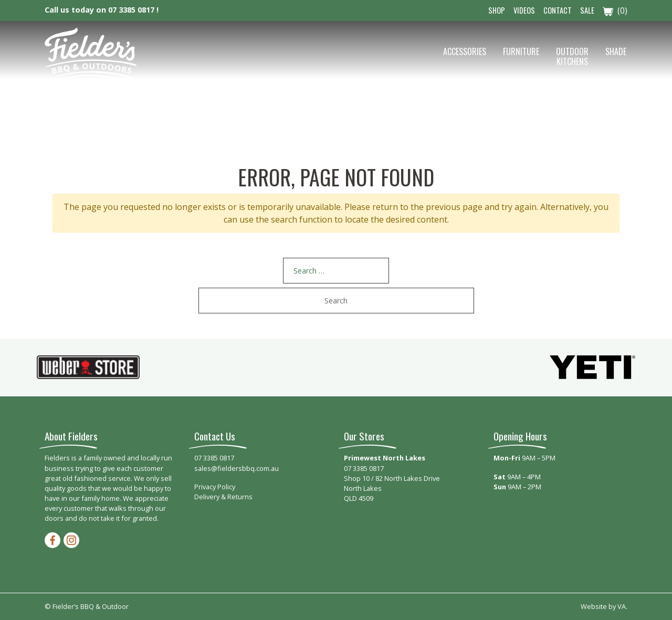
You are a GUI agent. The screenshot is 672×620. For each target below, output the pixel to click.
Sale (587, 10)
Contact (558, 10)
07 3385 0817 (214, 458)
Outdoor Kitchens (572, 56)
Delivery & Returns (223, 497)
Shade (616, 51)
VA (622, 606)
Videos (524, 10)
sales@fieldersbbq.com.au (237, 468)
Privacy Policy (215, 487)
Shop (497, 10)
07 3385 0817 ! (133, 10)
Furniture (521, 51)
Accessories (465, 51)
